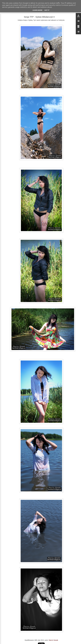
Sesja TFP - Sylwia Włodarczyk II (39, 17)
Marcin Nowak (53, 640)
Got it (47, 10)
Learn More (37, 10)
